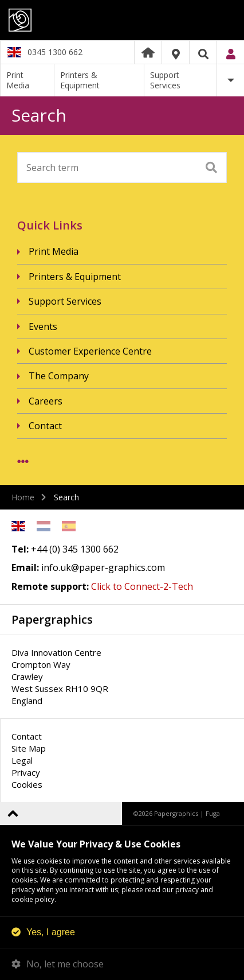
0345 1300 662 (55, 52)
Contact (45, 426)
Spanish (69, 526)
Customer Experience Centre (90, 351)
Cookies (27, 784)
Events (43, 326)
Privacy (26, 772)
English (18, 526)
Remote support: (50, 586)
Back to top (13, 813)
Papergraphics (122, 20)
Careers (46, 401)
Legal (22, 760)
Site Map (29, 748)
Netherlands (44, 526)
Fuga (213, 813)
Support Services (165, 80)
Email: (25, 567)
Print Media (18, 80)
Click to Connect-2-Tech (142, 586)
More (231, 80)
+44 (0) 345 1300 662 (75, 549)
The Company (59, 376)
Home (148, 52)
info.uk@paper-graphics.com (103, 567)
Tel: (20, 549)
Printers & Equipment (80, 80)
